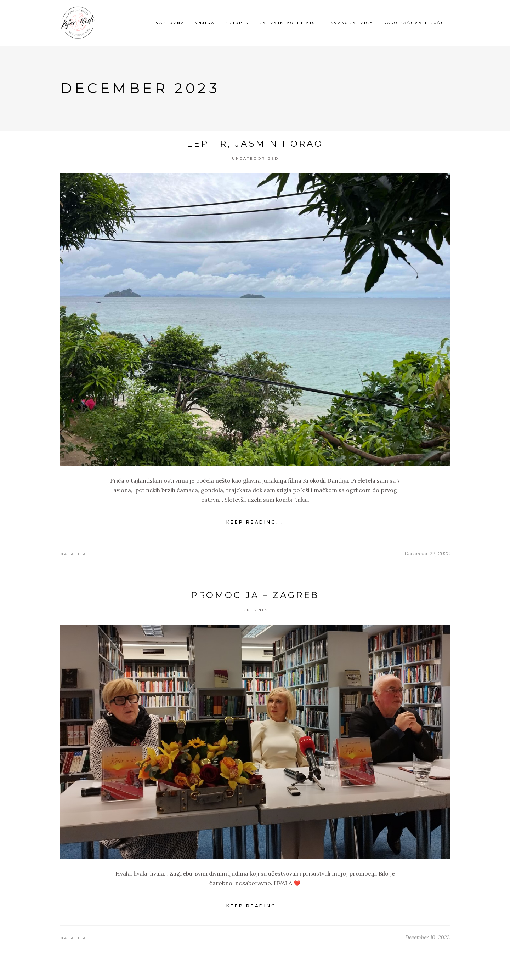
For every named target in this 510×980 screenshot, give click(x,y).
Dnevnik (255, 610)
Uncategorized (256, 158)
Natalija (73, 554)
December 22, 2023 (427, 554)
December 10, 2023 (427, 937)
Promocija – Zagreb (255, 595)
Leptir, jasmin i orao (255, 144)
